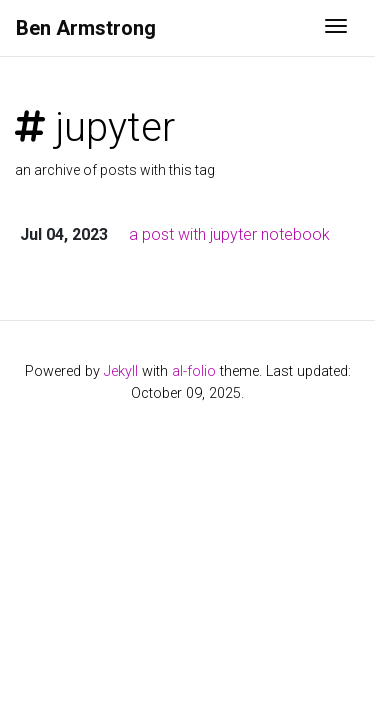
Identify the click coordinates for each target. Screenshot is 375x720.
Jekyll (121, 371)
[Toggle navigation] (336, 28)
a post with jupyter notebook (229, 234)
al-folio (194, 371)
